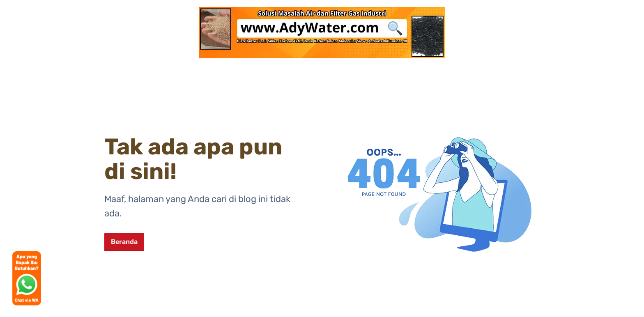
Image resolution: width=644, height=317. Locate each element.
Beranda (124, 242)
